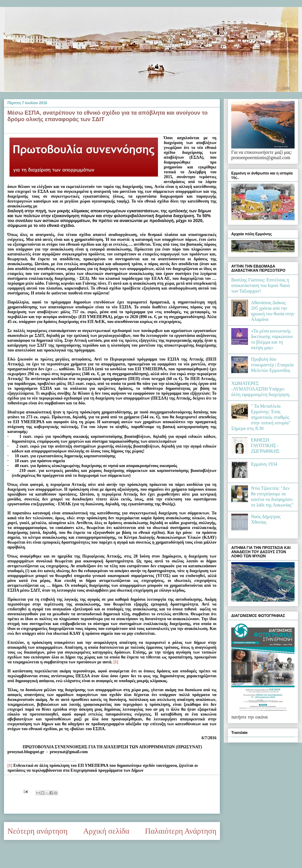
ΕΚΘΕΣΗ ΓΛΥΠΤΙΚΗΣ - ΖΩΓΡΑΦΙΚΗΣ (265, 445)
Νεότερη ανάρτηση (37, 831)
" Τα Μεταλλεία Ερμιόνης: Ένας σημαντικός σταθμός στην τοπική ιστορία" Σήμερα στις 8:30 (261, 417)
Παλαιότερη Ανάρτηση (181, 831)
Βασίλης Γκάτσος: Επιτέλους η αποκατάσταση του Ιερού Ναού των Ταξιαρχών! (261, 285)
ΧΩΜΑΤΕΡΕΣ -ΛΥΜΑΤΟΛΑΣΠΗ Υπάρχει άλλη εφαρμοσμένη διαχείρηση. (261, 389)
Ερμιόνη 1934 (264, 464)
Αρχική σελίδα (106, 831)
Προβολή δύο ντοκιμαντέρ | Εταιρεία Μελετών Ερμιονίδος (272, 365)
